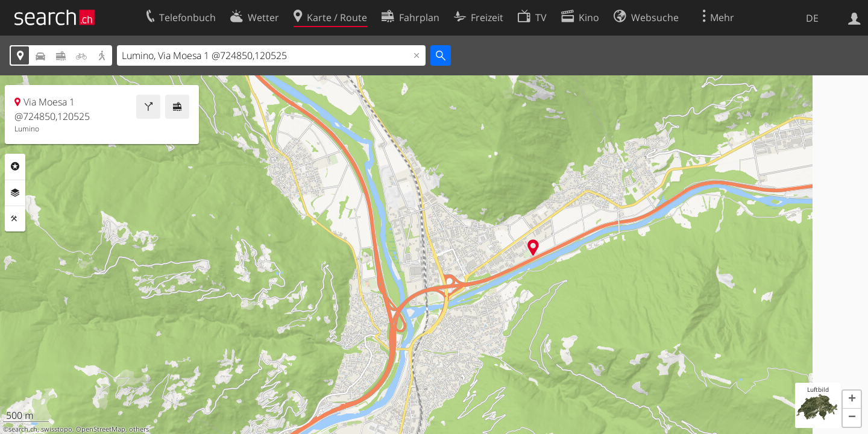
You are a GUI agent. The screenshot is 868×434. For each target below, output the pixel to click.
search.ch (23, 429)
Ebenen (15, 193)
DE (812, 18)
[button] (852, 400)
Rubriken (15, 166)
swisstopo (57, 429)
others (139, 429)
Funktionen (15, 219)
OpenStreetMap (101, 429)
